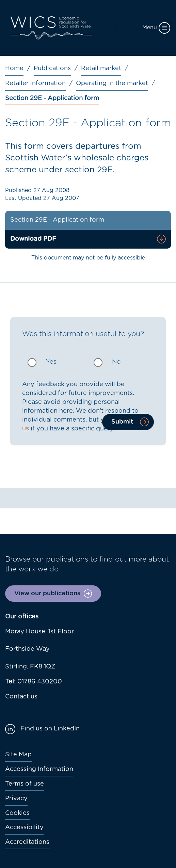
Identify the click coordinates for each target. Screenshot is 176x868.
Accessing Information (39, 769)
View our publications (47, 594)
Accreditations (27, 842)
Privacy (16, 799)
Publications (52, 68)
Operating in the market (112, 83)
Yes (51, 362)
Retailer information (35, 83)
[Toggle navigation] (143, 28)
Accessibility (24, 827)
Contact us (21, 697)
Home (14, 68)
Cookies (17, 813)
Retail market (101, 68)
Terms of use (25, 784)
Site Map (18, 755)
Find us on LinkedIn (50, 729)
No (116, 362)
